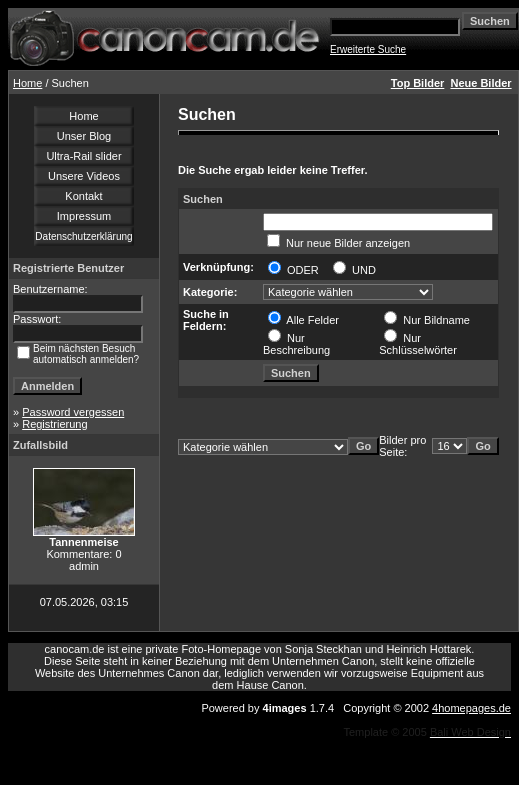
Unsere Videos (84, 176)
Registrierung (54, 424)
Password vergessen (73, 412)
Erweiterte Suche (368, 49)
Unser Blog (84, 136)
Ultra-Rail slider (83, 156)
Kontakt (83, 196)
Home (27, 83)
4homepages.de (471, 708)
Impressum (84, 216)
